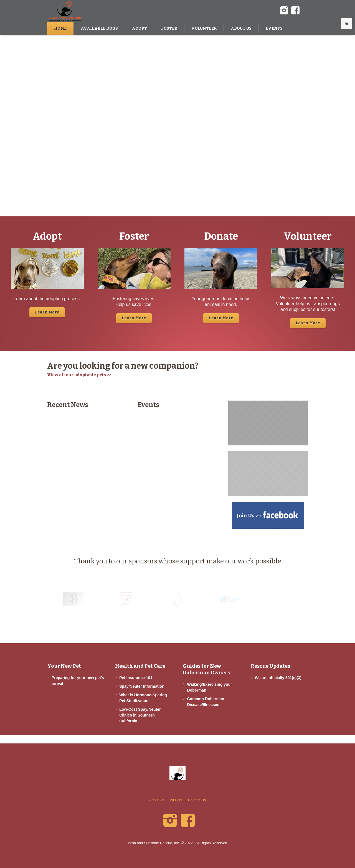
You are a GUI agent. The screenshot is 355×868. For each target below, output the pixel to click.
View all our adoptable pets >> (79, 375)
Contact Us (197, 800)
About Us (157, 800)
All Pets (176, 800)
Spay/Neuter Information (142, 686)
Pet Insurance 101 (136, 678)
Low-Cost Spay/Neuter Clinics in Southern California (140, 715)
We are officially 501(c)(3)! (279, 678)
